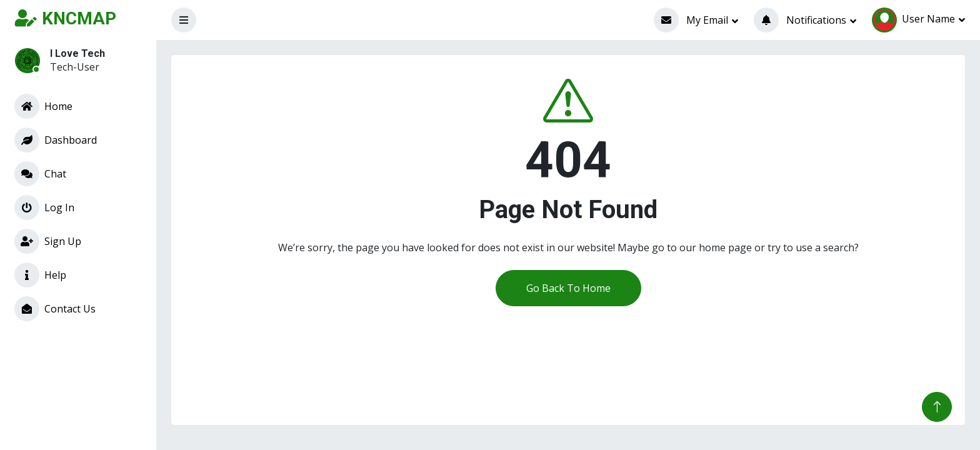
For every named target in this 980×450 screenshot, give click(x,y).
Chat (40, 174)
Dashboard (56, 140)
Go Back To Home (568, 288)
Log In (44, 207)
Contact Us (55, 309)
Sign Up (48, 241)
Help (40, 275)
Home (43, 106)
